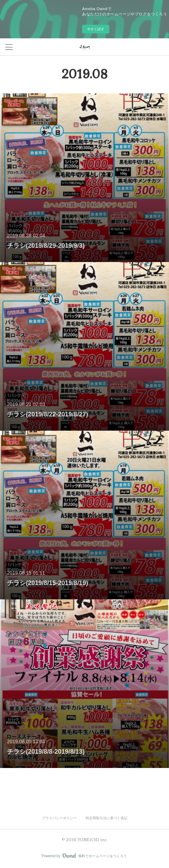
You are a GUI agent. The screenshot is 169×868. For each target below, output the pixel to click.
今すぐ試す (96, 29)
